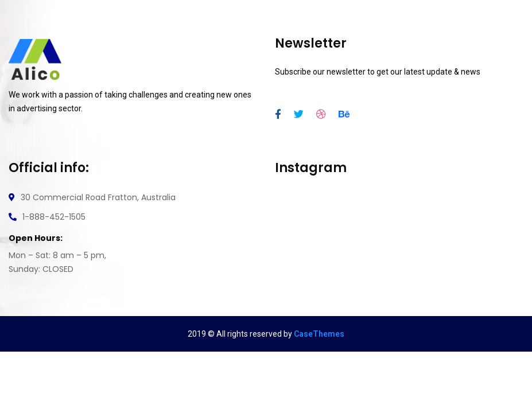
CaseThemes (319, 334)
